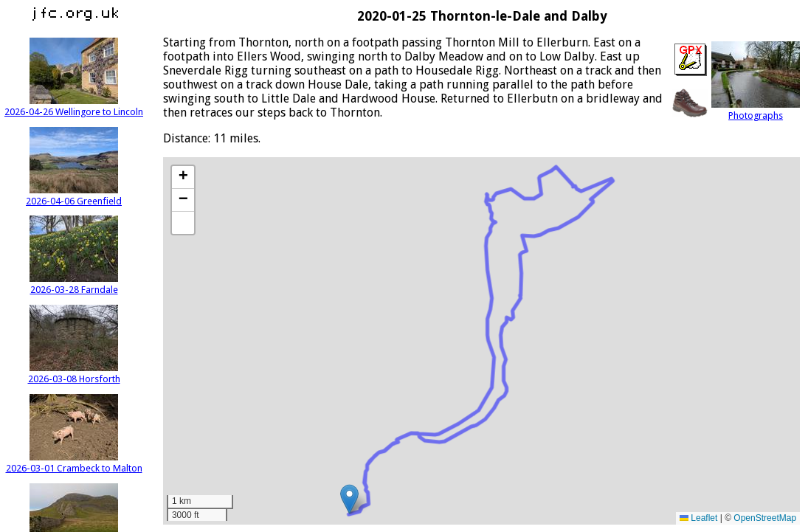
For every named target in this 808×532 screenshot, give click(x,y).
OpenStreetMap (765, 518)
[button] (349, 499)
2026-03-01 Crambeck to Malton (74, 463)
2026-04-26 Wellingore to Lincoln (74, 106)
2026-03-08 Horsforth (74, 373)
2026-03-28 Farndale (74, 284)
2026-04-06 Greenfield (74, 196)
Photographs (756, 110)
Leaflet (698, 518)
